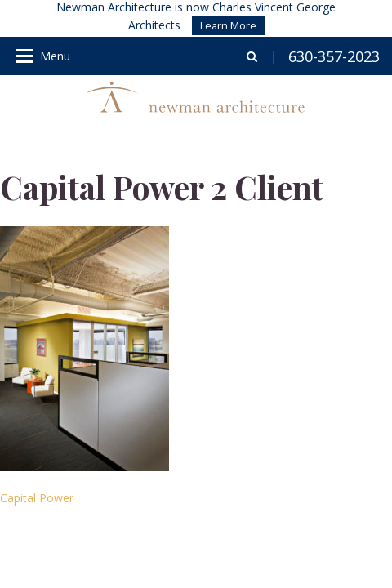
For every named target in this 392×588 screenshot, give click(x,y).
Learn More (228, 25)
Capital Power (37, 498)
